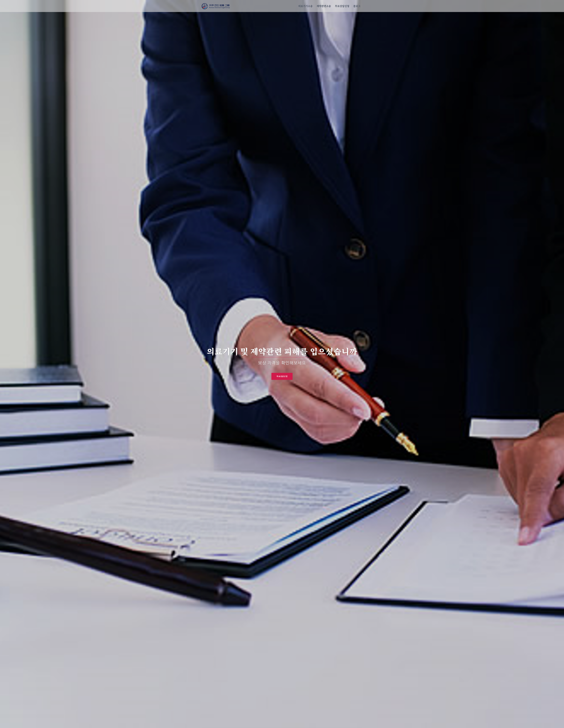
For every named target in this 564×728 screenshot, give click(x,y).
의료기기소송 (305, 6)
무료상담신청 (342, 6)
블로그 (357, 6)
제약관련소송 (324, 6)
